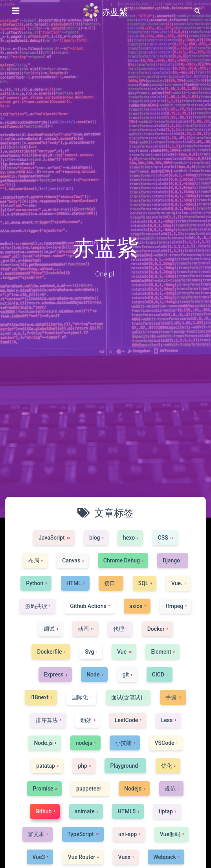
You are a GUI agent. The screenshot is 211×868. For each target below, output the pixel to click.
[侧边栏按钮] (16, 11)
